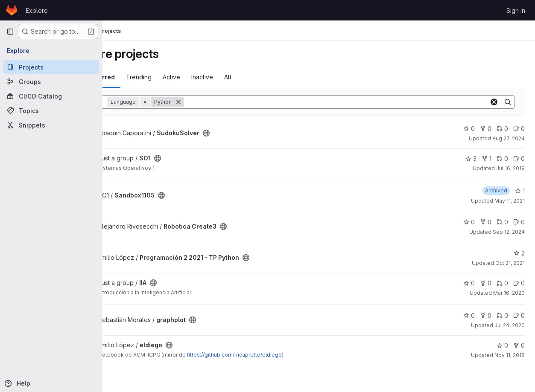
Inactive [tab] (244, 77)
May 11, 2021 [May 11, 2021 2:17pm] (510, 201)
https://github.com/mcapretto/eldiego (276, 355)
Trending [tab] (181, 77)
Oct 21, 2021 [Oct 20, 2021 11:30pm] (510, 263)
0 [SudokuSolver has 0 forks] (486, 129)
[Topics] (51, 110)
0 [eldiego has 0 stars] (502, 345)
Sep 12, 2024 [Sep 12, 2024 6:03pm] (509, 232)
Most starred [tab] (137, 77)
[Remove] (220, 102)
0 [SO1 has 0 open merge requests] (502, 158)
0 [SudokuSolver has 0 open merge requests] (502, 129)
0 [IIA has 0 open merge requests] (502, 283)
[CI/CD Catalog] (51, 96)
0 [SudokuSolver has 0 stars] (469, 129)
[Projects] (51, 67)
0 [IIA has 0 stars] (469, 283)
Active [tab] (213, 77)
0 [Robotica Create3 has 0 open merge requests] (502, 222)
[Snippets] (51, 125)
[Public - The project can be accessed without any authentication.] (248, 133)
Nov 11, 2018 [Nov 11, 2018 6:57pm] (510, 355)
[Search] (357, 102)
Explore (37, 10)
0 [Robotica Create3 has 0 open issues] (519, 222)
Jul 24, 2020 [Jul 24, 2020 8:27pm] (510, 325)
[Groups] (51, 81)
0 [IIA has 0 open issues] (519, 283)
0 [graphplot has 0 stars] (469, 315)
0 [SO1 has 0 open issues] (519, 158)
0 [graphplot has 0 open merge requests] (502, 315)
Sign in (516, 10)
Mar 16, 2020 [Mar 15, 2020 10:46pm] (509, 293)
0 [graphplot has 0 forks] (486, 315)
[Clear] (494, 102)
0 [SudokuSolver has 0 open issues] (519, 129)
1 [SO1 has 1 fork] (487, 158)
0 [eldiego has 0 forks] (519, 345)
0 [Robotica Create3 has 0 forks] (486, 222)
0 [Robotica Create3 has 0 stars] (469, 222)
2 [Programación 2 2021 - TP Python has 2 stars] (519, 253)
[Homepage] (12, 10)
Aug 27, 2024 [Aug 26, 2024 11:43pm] (509, 138)
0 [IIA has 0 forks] (486, 283)
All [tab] (270, 77)
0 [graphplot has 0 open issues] (519, 315)
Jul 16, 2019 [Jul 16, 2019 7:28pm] (510, 168)
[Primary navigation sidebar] (10, 32)
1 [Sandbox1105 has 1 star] (520, 191)
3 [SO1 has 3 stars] (471, 158)
